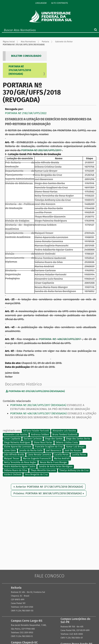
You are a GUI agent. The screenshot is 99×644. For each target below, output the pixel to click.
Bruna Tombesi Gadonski (65, 435)
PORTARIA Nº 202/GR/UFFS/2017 (42, 150)
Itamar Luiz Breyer (75, 447)
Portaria (45, 42)
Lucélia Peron (79, 455)
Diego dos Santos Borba (78, 439)
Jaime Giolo (10, 451)
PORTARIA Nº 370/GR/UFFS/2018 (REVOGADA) (20, 70)
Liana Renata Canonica (39, 455)
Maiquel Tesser (12, 459)
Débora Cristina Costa (67, 443)
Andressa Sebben (40, 435)
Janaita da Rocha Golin (31, 451)
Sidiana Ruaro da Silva (16, 471)
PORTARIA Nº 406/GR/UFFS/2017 (61, 339)
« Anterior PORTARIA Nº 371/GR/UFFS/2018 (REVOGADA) (48, 487)
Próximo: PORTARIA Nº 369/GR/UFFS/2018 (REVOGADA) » (49, 493)
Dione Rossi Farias (43, 443)
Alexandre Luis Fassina (64, 431)
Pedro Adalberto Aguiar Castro (20, 466)
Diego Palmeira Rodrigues (17, 443)
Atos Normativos (28, 42)
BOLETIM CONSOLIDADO (26, 56)
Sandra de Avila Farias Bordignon (56, 466)
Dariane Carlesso (33, 439)
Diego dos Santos (54, 439)
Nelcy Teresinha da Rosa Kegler (20, 463)
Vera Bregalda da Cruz (36, 474)
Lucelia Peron (61, 455)
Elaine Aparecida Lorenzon (18, 447)
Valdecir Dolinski (13, 474)
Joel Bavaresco (54, 451)
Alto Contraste (60, 3)
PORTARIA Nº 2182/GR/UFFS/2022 (26, 113)
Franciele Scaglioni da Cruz (49, 447)
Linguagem (41, 3)
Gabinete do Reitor (64, 42)
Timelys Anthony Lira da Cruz (74, 471)
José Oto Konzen (73, 451)
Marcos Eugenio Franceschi (37, 459)
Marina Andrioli (62, 459)
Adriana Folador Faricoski (36, 431)
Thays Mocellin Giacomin (43, 471)
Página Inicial (9, 42)
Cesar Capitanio (12, 439)
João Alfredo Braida (14, 455)
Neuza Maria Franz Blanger (54, 463)
